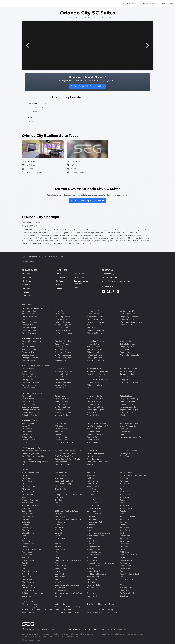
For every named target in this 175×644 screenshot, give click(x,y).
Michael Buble (93, 557)
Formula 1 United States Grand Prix (37, 609)
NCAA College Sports (31, 448)
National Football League (33, 308)
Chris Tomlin (27, 585)
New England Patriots (96, 319)
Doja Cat (58, 500)
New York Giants (94, 325)
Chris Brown (27, 579)
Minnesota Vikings (95, 316)
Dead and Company (63, 484)
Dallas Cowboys (29, 333)
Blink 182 (26, 536)
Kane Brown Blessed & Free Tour (68, 593)
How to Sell (79, 277)
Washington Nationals (129, 355)
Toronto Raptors (126, 377)
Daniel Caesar (60, 475)
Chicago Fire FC (29, 434)
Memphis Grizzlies (62, 385)
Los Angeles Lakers (63, 382)
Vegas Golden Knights (129, 410)
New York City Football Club (99, 426)
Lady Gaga (92, 489)
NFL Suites (26, 277)
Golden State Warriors (64, 371)
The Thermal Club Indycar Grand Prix (101, 605)
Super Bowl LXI (126, 325)
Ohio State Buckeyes (96, 459)
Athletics (26, 344)
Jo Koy (57, 571)
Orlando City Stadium (73, 18)
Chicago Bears (28, 325)
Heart (57, 541)
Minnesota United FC (63, 440)
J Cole (57, 555)
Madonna (91, 525)
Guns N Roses (60, 533)
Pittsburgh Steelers (95, 333)
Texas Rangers (126, 349)
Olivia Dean (92, 593)
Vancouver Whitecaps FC (130, 437)
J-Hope (57, 557)
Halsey (57, 536)
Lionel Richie (92, 503)
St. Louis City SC (126, 431)
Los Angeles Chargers (64, 333)
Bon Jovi (26, 538)
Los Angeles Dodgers (63, 358)
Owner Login (168, 3)
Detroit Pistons (61, 369)
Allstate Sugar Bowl (30, 453)
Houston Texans (61, 319)
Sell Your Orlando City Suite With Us (88, 86)
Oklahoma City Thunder (97, 379)
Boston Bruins (28, 399)
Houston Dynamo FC (63, 429)
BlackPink (26, 530)
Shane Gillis (125, 527)
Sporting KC (125, 429)
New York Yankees (95, 349)
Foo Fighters (60, 522)
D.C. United (27, 442)
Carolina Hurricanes (30, 407)
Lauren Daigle (93, 492)
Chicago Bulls (28, 379)
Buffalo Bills (27, 319)
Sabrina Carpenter (127, 516)
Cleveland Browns (30, 330)
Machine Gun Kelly (95, 522)
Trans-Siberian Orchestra (130, 574)
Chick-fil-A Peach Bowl (64, 456)
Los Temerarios (93, 505)
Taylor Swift (125, 549)
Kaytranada (92, 475)
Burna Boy (26, 557)
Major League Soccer (31, 421)
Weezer (123, 585)
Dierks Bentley (61, 489)
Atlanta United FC (30, 423)
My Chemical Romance (97, 574)
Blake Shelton (28, 533)
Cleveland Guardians (63, 341)
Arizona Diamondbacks (32, 341)
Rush (122, 514)
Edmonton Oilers (62, 401)
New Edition (92, 579)
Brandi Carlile (28, 541)
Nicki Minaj (92, 582)
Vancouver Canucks (128, 407)
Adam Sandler (28, 481)
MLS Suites (27, 292)
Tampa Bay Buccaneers (129, 316)
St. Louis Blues (126, 396)
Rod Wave (124, 503)
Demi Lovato (60, 486)
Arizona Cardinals (30, 311)
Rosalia (123, 511)
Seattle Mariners (126, 341)
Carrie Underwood (30, 571)
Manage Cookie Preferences (114, 629)
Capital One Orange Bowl (65, 453)
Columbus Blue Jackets (32, 415)
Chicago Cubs (28, 355)
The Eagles (124, 557)
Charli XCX (27, 577)
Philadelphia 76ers (95, 385)
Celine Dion (27, 574)
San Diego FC (93, 442)
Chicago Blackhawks (31, 410)
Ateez (24, 497)
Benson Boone (28, 514)
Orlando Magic (93, 382)
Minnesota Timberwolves (98, 371)
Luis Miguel (92, 511)
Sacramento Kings (127, 371)
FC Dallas (59, 426)
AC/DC (25, 475)
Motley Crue (92, 568)
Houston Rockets (62, 374)
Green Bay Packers (62, 316)
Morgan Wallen (94, 566)
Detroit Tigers (60, 347)
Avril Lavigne (28, 503)
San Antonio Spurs (127, 374)
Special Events (28, 601)
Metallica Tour (93, 555)
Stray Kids (124, 538)
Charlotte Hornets (29, 377)
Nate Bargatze (93, 577)
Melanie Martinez (94, 552)
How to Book (80, 274)
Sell (148, 3)
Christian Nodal (29, 588)
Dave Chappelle (61, 478)
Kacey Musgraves (62, 590)
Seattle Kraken (93, 415)
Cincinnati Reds (29, 360)
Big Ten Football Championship (68, 451)
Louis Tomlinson (94, 508)
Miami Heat (59, 388)
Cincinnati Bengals (30, 327)
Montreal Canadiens (63, 412)
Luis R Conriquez (94, 514)
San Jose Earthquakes (129, 423)
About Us (59, 274)
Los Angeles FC (61, 437)
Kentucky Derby (29, 612)
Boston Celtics (28, 371)
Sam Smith (124, 519)
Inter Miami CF (61, 431)
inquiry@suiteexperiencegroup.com (117, 281)
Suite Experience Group (32, 257)
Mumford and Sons (95, 571)
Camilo (25, 563)
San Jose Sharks (94, 412)
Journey (58, 579)
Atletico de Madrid (30, 604)
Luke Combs (92, 519)
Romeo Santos (126, 508)
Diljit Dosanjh (60, 492)
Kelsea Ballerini (94, 481)
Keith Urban (92, 478)
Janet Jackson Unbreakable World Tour (69, 562)
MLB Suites (27, 285)
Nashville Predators (63, 415)
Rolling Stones (126, 505)
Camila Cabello (28, 560)
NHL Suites (27, 288)
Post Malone (125, 494)
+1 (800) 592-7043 (110, 277)
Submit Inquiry (108, 274)
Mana (89, 530)
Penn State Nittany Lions (97, 462)
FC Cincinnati (60, 423)
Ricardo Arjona (126, 500)
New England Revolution (98, 423)
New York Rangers (95, 401)
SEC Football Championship (131, 451)
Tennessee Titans (127, 319)
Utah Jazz (124, 379)
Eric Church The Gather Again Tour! (69, 519)
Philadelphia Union (95, 434)
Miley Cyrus (92, 560)
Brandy (25, 546)
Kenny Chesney (94, 486)
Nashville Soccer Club (64, 442)
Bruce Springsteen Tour (32, 549)
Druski (57, 508)
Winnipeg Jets (126, 415)
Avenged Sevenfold (30, 500)
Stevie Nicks (125, 536)
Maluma (90, 527)
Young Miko (125, 590)
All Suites (26, 274)
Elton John (59, 514)
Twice (122, 577)
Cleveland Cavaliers (30, 382)
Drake (57, 505)
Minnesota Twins (94, 344)
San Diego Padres (95, 358)
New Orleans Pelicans (96, 374)
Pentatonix (124, 481)
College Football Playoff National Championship (69, 460)
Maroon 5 (91, 538)
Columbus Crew (29, 440)
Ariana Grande (28, 494)
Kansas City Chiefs (62, 327)
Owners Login (28, 262)
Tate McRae (125, 546)
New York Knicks (94, 377)
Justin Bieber (60, 582)
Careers (59, 288)
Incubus (58, 546)
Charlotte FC (27, 431)
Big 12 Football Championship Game (35, 463)
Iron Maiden (60, 549)
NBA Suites (27, 281)
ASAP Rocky (27, 478)
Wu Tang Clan (126, 588)
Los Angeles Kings (62, 407)
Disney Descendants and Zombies (69, 494)
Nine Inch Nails (93, 585)
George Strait (60, 527)
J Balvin (58, 552)
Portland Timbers (94, 437)
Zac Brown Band (127, 593)
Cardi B (25, 566)
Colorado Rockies (62, 344)
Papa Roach (92, 596)
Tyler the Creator (127, 579)
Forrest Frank (60, 525)
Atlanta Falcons (29, 314)
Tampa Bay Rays (127, 347)
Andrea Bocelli (28, 492)
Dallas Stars (60, 396)
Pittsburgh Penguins (96, 410)
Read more (87, 243)
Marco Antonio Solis (96, 536)
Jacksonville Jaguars (63, 325)
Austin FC (26, 426)
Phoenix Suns (93, 388)
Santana (123, 522)
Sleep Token (125, 530)
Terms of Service (74, 629)
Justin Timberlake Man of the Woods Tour (67, 586)
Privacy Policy (91, 629)
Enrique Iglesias (61, 516)
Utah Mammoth (126, 404)
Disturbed (59, 497)
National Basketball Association (35, 366)
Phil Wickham (126, 484)
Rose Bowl (92, 464)
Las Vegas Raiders (62, 330)
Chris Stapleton (28, 582)
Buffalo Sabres (28, 401)
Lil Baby (90, 494)
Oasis (89, 590)
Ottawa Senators (94, 404)
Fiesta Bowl (92, 451)
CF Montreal (27, 429)
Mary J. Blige (92, 541)
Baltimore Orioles (29, 349)
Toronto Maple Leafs (128, 401)
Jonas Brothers (61, 574)
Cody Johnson (28, 590)
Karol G (58, 596)
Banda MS (26, 511)
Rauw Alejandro (126, 497)
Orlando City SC (94, 431)
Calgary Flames (28, 404)
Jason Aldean (60, 566)
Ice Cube (58, 544)
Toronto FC (124, 434)
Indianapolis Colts (62, 322)
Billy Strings (27, 527)
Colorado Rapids (29, 437)
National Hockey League (32, 393)
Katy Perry (91, 473)
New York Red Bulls (95, 429)
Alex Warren (27, 489)
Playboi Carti (125, 492)
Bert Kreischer (28, 516)
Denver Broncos (61, 311)
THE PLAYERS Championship (67, 612)
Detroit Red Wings (62, 399)
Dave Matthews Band (64, 481)
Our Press (59, 281)
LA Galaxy (59, 434)
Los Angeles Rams (95, 311)
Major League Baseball (32, 338)
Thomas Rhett (125, 566)
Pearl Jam (124, 478)
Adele (24, 484)
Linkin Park (92, 500)
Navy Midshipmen (95, 456)
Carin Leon (27, 568)
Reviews (59, 285)
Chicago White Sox (30, 358)
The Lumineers (126, 560)
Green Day (59, 530)
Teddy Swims (125, 552)
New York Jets (93, 327)
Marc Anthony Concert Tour (98, 533)
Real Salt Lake (93, 440)
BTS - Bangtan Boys (31, 505)
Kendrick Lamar (94, 484)
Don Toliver (59, 503)
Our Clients (60, 277)
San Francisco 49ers (128, 311)
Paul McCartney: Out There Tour (133, 475)
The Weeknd (125, 563)
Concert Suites (28, 296)
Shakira (123, 525)
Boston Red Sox (29, 352)
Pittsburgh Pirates (95, 355)
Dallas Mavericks (29, 385)
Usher (122, 582)
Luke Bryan (92, 516)
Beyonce (26, 519)
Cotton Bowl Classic (63, 464)
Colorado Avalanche (31, 412)
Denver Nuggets (29, 388)
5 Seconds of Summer (31, 473)
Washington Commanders (131, 322)
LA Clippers (59, 379)
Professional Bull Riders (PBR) (67, 607)
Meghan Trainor (94, 549)
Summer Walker (126, 541)
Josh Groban (60, 577)
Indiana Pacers (61, 377)
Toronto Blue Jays (127, 352)
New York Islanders (95, 399)
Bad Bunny (27, 508)
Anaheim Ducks (29, 396)
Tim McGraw (125, 568)
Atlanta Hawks (28, 369)
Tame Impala (125, 544)
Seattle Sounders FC (128, 426)
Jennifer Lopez (61, 568)
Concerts (26, 470)
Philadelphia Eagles (95, 330)
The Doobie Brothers (128, 555)
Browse (128, 3)
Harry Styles (60, 538)
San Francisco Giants (96, 360)
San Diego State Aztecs (129, 453)
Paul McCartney (126, 473)
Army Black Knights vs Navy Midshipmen (34, 458)
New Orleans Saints (95, 322)
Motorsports (60, 604)
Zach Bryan (124, 596)
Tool (121, 571)
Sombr (122, 533)
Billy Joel (26, 525)
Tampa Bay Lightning (129, 399)
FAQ (76, 287)
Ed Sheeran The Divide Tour (66, 511)
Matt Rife (91, 544)
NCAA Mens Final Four (97, 453)
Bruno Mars (27, 552)
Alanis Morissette (29, 486)
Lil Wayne (91, 497)
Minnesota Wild (61, 410)
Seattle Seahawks (127, 314)
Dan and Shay (61, 473)
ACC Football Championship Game (37, 451)
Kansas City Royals (63, 352)
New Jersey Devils (94, 396)
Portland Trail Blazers (129, 369)
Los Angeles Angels (63, 355)
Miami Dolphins (94, 314)
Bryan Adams (28, 555)
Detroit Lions (60, 314)
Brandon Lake (28, 544)
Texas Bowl (124, 456)
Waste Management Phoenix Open (102, 612)
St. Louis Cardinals (127, 344)
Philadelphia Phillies (96, 352)
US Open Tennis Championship (100, 609)
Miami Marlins (61, 360)
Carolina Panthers (30, 322)
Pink (121, 489)
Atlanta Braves (28, 347)
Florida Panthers (61, 404)
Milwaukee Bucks (94, 369)
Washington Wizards (129, 382)
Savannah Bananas (63, 609)
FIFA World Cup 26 (30, 607)
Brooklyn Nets (28, 374)
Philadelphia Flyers (95, 407)
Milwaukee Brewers (95, 341)
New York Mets (93, 347)
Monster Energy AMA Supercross (101, 563)
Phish (122, 486)
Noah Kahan (92, 588)
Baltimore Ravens (29, 316)
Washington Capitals (129, 412)
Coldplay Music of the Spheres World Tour (35, 594)
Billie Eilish (27, 522)
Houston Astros (61, 349)
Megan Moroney (94, 546)
